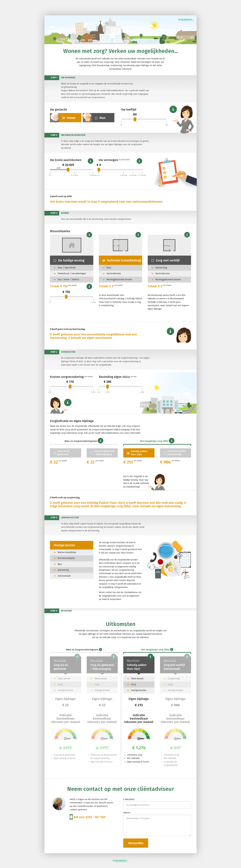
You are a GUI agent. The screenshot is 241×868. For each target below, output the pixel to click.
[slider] (135, 119)
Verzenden (136, 843)
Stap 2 (54, 135)
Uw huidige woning (69, 260)
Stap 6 (54, 611)
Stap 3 (54, 213)
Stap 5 (54, 518)
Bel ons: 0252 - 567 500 (88, 817)
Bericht (127, 813)
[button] (173, 109)
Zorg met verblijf (165, 260)
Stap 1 (54, 78)
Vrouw (63, 118)
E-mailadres (129, 799)
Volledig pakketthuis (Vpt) (137, 453)
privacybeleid (80, 97)
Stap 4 (54, 352)
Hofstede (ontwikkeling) (122, 260)
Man (94, 118)
